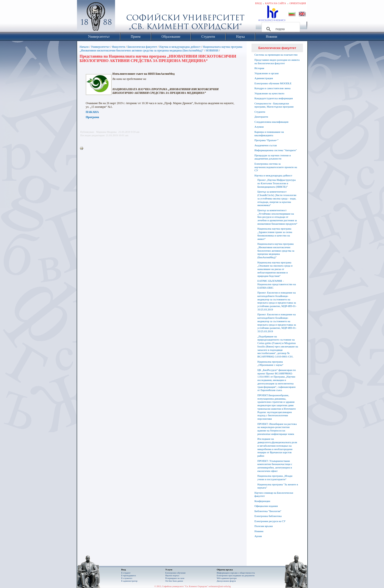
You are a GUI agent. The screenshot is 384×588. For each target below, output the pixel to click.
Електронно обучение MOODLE (273, 83)
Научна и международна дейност (180, 47)
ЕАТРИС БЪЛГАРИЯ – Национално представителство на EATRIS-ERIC (277, 284)
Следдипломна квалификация (271, 122)
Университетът (100, 47)
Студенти (260, 112)
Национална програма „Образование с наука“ (270, 363)
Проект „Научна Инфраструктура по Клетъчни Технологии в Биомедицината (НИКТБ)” (276, 183)
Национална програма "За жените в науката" (278, 486)
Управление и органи (267, 73)
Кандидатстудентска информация (274, 98)
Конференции (262, 501)
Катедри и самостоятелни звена (272, 88)
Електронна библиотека (268, 516)
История (259, 68)
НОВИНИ (212, 50)
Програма (92, 117)
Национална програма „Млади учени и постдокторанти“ (275, 478)
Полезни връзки (264, 526)
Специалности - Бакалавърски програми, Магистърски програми (274, 105)
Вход (258, 3)
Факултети (119, 47)
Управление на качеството (269, 93)
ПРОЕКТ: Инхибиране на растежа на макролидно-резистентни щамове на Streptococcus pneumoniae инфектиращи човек (277, 429)
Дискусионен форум (226, 581)
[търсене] (280, 29)
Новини (259, 531)
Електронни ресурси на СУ (270, 521)
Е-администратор (129, 581)
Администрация (264, 78)
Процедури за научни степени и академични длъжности (273, 157)
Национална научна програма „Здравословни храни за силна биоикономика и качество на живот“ (275, 234)
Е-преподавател (129, 576)
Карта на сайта (275, 3)
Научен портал (172, 576)
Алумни (259, 127)
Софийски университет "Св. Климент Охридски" (124, 17)
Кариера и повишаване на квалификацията (269, 134)
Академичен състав (266, 145)
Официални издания (266, 506)
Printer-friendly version (83, 148)
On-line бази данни (174, 581)
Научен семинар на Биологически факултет (274, 494)
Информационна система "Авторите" (276, 150)
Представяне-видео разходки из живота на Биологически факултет (277, 61)
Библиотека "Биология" (268, 511)
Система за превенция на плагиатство (276, 55)
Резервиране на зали (175, 578)
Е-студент (126, 573)
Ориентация (298, 3)
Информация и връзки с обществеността (236, 573)
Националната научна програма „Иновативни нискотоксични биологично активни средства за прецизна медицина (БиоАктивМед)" (161, 49)
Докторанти (261, 117)
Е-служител (127, 578)
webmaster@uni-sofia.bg (220, 586)
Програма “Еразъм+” (266, 140)
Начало (84, 47)
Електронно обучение (175, 573)
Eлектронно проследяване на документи (236, 576)
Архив (258, 536)
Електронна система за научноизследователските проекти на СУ (276, 167)
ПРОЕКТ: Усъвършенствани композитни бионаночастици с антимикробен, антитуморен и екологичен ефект (275, 466)
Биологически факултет (142, 47)
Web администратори (227, 578)
